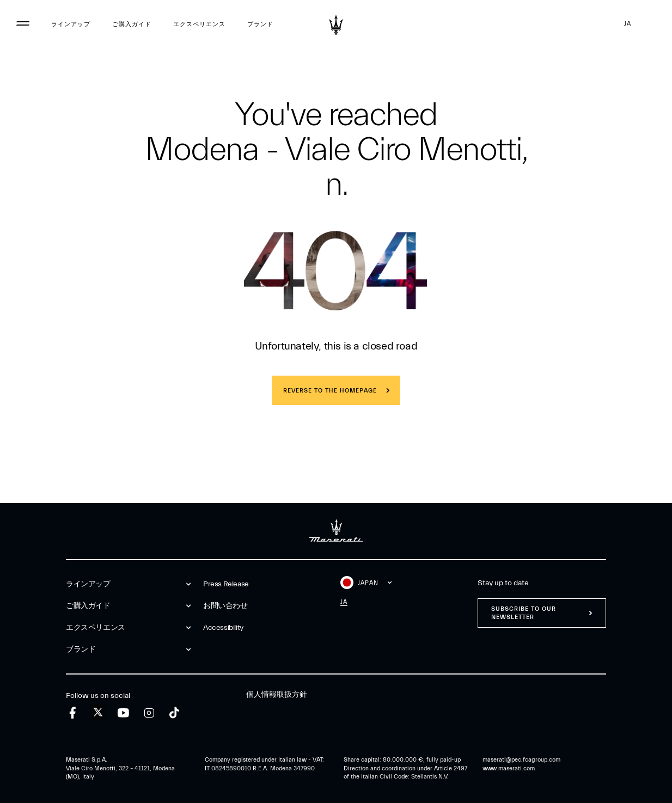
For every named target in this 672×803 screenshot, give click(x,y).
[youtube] (123, 713)
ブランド (260, 24)
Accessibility (223, 628)
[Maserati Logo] (336, 24)
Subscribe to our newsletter (524, 613)
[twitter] (98, 713)
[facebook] (73, 713)
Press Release (226, 584)
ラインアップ (71, 24)
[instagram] (149, 713)
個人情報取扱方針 (277, 695)
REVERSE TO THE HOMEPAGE (330, 391)
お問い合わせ (225, 606)
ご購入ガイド (132, 24)
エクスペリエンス (199, 24)
